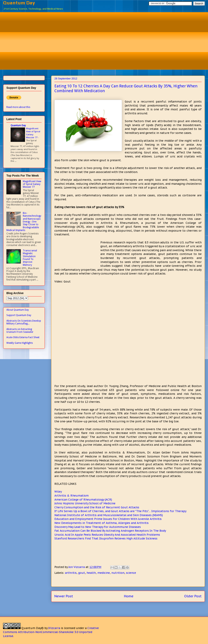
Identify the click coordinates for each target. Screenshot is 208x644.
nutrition (118, 573)
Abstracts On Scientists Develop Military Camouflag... (24, 322)
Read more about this (18, 107)
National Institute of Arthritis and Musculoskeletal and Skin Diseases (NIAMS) (109, 515)
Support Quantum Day (19, 315)
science (131, 573)
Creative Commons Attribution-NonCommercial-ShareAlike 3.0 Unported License (51, 632)
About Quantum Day (18, 310)
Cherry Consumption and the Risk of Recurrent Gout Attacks (97, 507)
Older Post (193, 596)
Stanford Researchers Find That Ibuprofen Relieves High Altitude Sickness (106, 538)
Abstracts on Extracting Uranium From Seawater (20, 331)
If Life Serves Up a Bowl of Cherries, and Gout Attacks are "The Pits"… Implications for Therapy (120, 511)
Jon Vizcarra (77, 567)
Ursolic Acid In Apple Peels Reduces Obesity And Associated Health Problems (107, 535)
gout (82, 573)
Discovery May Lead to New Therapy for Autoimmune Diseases (98, 527)
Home (129, 596)
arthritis (71, 573)
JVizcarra (54, 628)
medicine (104, 573)
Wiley (58, 492)
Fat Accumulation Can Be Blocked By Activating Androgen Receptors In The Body (110, 531)
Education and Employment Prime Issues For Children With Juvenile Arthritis (108, 519)
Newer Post (64, 596)
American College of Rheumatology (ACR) (83, 500)
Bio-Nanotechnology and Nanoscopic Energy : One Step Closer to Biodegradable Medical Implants (24, 222)
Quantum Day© (32, 628)
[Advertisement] (107, 40)
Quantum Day (19, 3)
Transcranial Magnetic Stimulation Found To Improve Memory (30, 258)
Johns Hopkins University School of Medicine (85, 503)
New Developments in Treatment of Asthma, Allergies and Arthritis (101, 523)
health (91, 573)
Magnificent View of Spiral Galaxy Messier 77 (33, 133)
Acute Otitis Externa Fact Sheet (23, 337)
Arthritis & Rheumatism (71, 496)
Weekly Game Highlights (20, 343)
